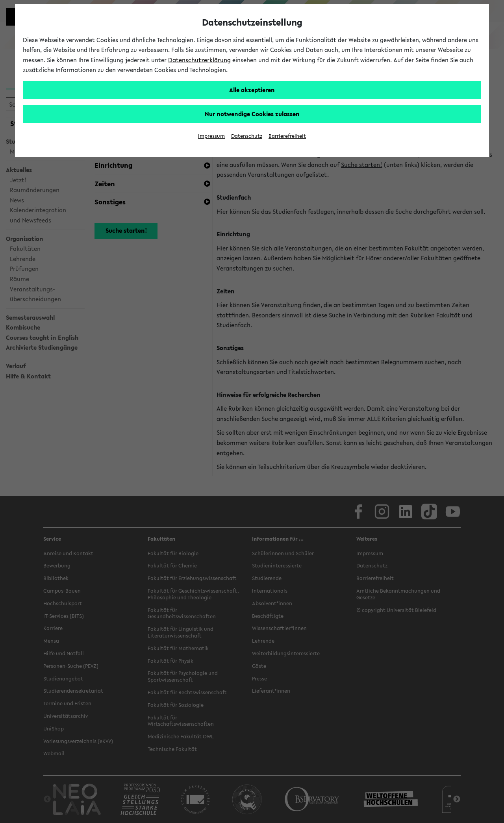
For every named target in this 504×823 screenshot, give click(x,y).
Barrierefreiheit (287, 136)
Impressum (211, 136)
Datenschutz (247, 136)
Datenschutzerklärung (199, 60)
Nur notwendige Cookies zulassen (252, 114)
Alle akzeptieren (252, 90)
